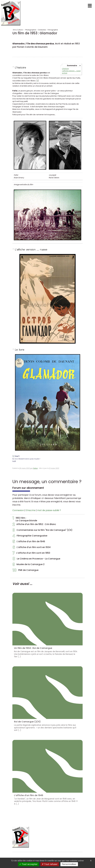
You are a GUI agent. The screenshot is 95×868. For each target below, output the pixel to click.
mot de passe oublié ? (49, 510)
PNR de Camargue (25, 571)
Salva (35, 468)
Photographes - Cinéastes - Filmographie (42, 30)
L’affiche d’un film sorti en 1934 (32, 548)
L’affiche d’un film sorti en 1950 (31, 554)
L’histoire (65, 69)
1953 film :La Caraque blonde (25, 519)
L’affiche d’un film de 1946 (29, 542)
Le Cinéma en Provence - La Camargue (36, 559)
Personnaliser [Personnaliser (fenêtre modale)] (69, 864)
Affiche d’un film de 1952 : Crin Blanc (34, 525)
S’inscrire (30, 510)
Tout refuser (50, 864)
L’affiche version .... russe (71, 71)
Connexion (18, 510)
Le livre (65, 73)
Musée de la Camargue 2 (28, 565)
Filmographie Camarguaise (30, 536)
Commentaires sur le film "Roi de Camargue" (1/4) (42, 531)
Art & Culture (18, 30)
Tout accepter (28, 864)
